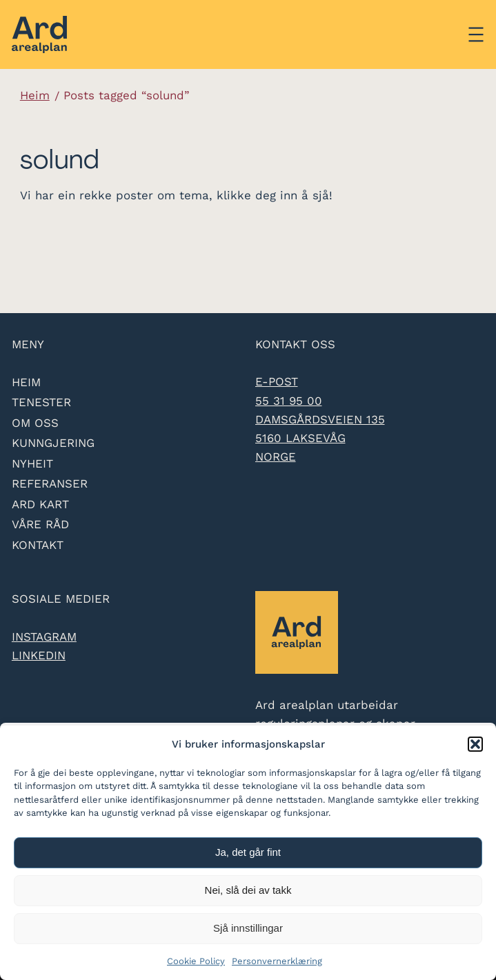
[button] (475, 744)
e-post (277, 381)
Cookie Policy (196, 961)
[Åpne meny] (476, 34)
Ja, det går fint (248, 852)
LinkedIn (39, 655)
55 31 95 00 (289, 401)
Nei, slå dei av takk (248, 890)
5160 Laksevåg (300, 438)
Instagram (44, 637)
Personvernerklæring (277, 961)
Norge (276, 457)
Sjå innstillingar (248, 928)
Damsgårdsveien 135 (320, 419)
